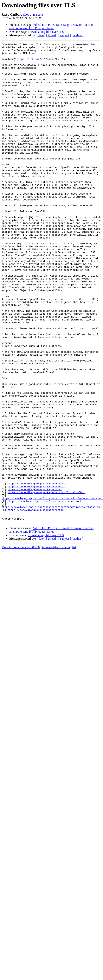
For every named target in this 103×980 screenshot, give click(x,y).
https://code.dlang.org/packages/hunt (35, 579)
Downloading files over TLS (46, 32)
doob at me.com (33, 15)
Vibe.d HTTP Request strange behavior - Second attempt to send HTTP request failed (51, 26)
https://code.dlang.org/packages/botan (36, 603)
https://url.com (28, 62)
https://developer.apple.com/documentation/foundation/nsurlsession (51, 600)
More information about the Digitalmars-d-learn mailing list (39, 643)
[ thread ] (52, 35)
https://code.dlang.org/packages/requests (38, 572)
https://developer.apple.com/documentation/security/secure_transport (52, 589)
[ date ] (41, 35)
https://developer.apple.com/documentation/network (45, 593)
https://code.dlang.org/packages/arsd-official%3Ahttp (47, 582)
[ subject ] (65, 35)
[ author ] (77, 35)
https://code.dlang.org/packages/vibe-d (36, 575)
